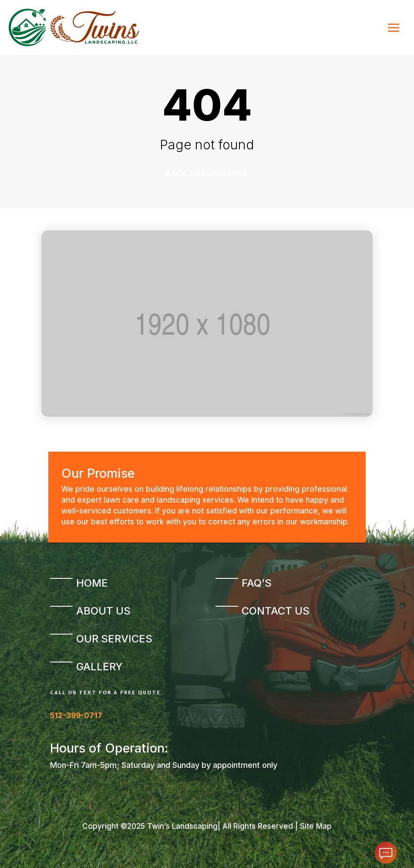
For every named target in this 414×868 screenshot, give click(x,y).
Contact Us (276, 611)
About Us (103, 611)
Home (92, 583)
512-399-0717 (76, 716)
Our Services (114, 639)
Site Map (316, 826)
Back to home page (207, 173)
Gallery (99, 667)
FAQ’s (257, 583)
